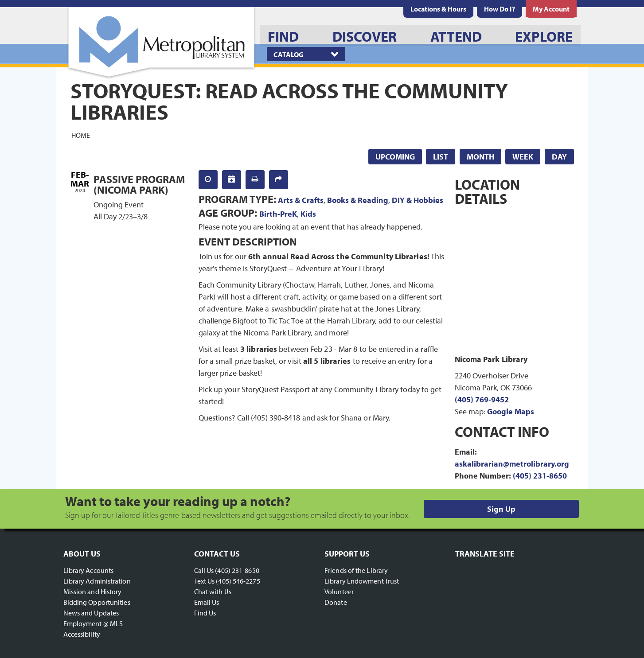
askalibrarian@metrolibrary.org (512, 464)
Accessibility (82, 634)
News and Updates (91, 613)
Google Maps (511, 411)
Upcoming (395, 157)
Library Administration (97, 581)
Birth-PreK (278, 214)
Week (523, 157)
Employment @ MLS (93, 623)
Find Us (205, 613)
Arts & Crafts (301, 200)
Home (81, 135)
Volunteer (339, 592)
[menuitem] (438, 9)
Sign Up (501, 509)
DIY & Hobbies (418, 200)
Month (480, 157)
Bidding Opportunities (97, 602)
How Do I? (500, 9)
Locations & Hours (438, 9)
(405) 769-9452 (482, 399)
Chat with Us (213, 592)
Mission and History (93, 592)
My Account (551, 9)
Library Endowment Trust (362, 581)
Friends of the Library (356, 570)
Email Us (207, 602)
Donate (336, 602)
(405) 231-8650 (540, 476)
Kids (308, 214)
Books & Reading (358, 200)
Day (559, 157)
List (441, 157)
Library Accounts (89, 570)
